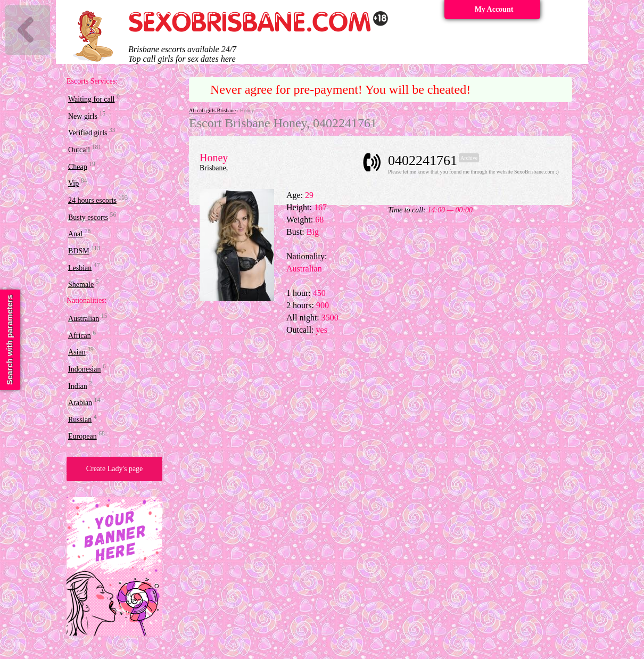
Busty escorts (88, 217)
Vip (73, 183)
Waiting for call (92, 99)
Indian (78, 386)
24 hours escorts (92, 200)
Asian (77, 352)
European (82, 436)
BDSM (79, 251)
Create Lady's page (115, 469)
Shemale (81, 285)
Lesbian (80, 267)
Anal (75, 234)
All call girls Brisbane (212, 110)
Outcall (79, 150)
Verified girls (88, 133)
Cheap (78, 166)
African (80, 335)
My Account (494, 9)
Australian (84, 319)
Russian (80, 419)
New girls (83, 116)
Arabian (80, 403)
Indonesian (84, 369)
